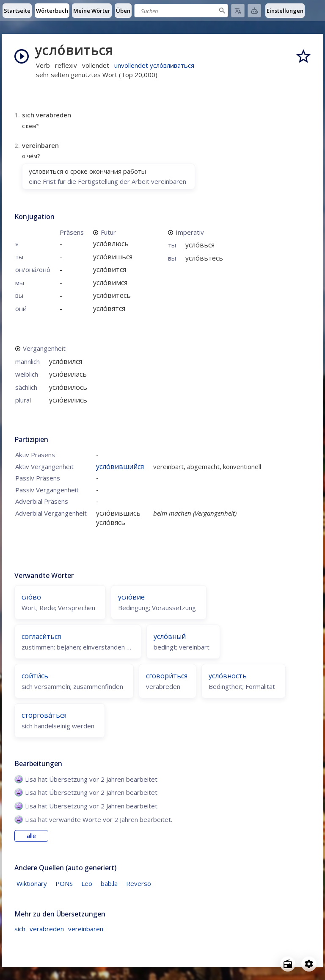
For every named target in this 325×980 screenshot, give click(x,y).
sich (20, 929)
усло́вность (228, 676)
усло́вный (170, 636)
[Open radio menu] (288, 964)
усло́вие (131, 597)
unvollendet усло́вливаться (154, 65)
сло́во (31, 597)
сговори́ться (167, 676)
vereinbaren (86, 929)
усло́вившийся (120, 466)
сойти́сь (35, 676)
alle (31, 836)
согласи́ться (41, 636)
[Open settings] (309, 964)
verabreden (47, 929)
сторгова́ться (44, 715)
